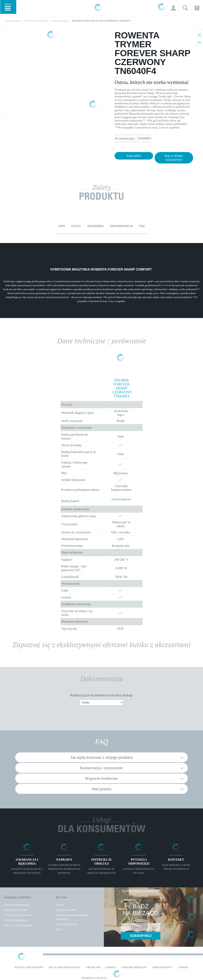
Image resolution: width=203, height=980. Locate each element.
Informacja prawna (94, 978)
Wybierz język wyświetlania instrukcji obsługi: (101, 695)
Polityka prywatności (29, 967)
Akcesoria (96, 226)
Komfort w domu (16, 910)
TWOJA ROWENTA (67, 924)
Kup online (134, 156)
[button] (173, 8)
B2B (58, 929)
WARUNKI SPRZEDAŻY (134, 967)
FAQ (142, 226)
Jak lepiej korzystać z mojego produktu (101, 757)
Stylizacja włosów (18, 915)
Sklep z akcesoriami (18, 925)
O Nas (60, 905)
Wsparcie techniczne (101, 778)
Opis (62, 226)
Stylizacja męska (16, 920)
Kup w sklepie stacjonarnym (174, 158)
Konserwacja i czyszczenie (101, 768)
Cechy (76, 226)
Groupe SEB (93, 967)
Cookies (183, 967)
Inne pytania (101, 789)
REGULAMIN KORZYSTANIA (65, 967)
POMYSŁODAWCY (163, 967)
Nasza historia (66, 910)
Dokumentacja (121, 226)
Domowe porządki (17, 905)
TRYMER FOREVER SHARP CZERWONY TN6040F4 (121, 388)
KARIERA (111, 967)
